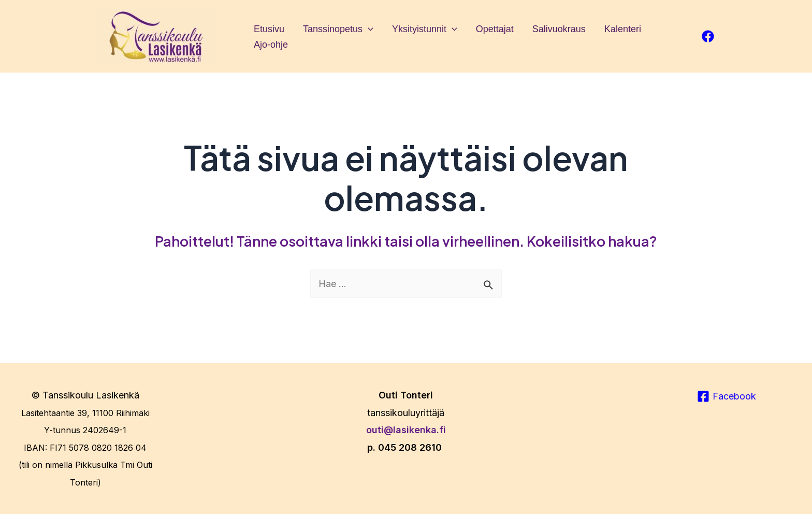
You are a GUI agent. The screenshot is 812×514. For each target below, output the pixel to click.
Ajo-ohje (271, 45)
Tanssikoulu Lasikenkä (91, 395)
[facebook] (708, 36)
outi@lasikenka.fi (406, 430)
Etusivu (269, 29)
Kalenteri (623, 29)
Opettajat (495, 29)
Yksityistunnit (425, 29)
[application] (368, 29)
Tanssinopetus (338, 29)
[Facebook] (727, 396)
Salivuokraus (559, 29)
